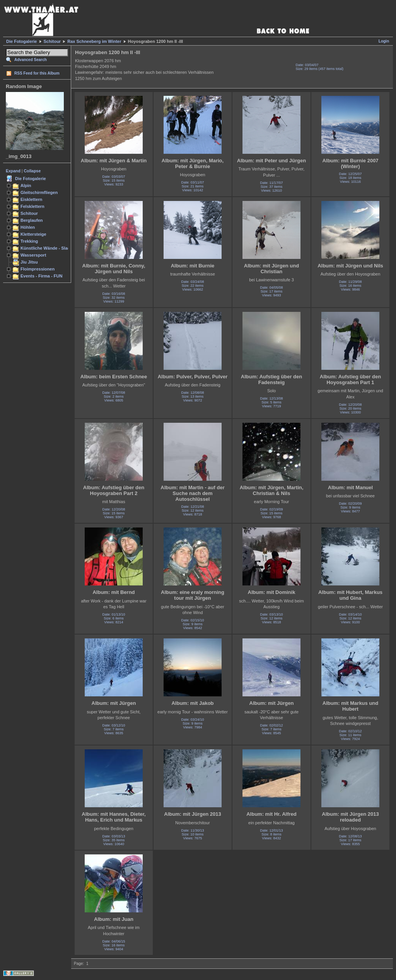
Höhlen (28, 227)
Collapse (32, 171)
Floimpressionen (38, 269)
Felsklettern (32, 206)
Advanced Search (31, 60)
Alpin (26, 185)
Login (384, 41)
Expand (13, 171)
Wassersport (33, 255)
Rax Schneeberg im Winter (94, 41)
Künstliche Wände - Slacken (49, 248)
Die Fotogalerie (21, 41)
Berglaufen (32, 220)
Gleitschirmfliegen (39, 192)
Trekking (29, 241)
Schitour (52, 41)
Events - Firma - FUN (41, 276)
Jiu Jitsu (29, 262)
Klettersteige (33, 234)
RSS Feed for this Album (37, 73)
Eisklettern (31, 199)
